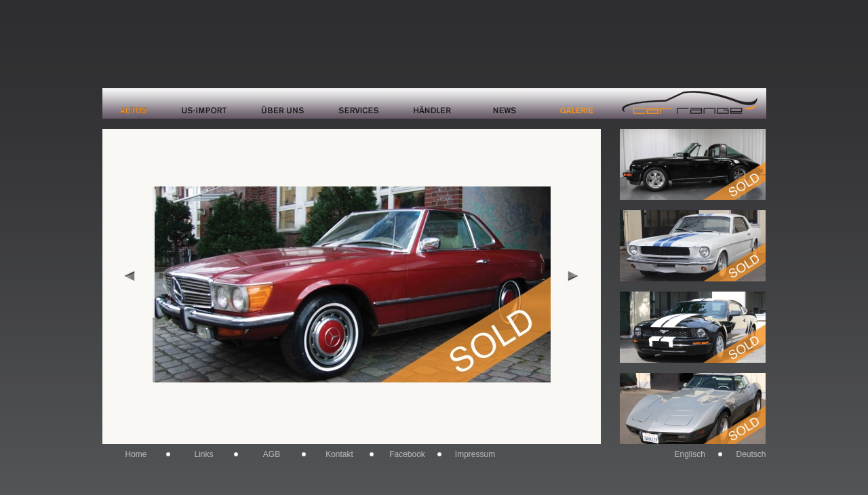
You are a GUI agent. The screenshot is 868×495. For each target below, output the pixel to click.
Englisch (690, 454)
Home (136, 454)
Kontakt (339, 454)
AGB (272, 454)
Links (203, 454)
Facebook (407, 454)
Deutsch (751, 454)
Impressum (475, 454)
